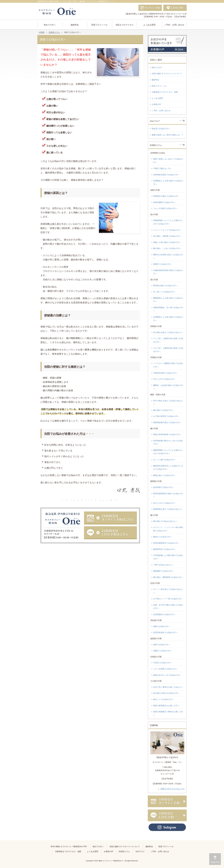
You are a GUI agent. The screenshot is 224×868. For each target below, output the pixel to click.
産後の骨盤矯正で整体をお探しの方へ (168, 713)
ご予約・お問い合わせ (161, 111)
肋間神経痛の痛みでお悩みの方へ (167, 422)
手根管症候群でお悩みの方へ (165, 373)
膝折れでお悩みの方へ (163, 537)
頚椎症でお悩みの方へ (163, 264)
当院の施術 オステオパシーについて (167, 74)
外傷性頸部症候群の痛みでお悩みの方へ (168, 272)
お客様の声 (156, 104)
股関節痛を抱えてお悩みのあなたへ (168, 509)
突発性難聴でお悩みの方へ (164, 202)
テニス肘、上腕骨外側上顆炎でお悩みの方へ (168, 340)
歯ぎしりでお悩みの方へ (163, 699)
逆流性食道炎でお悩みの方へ (165, 632)
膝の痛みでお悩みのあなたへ (165, 521)
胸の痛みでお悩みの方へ (163, 410)
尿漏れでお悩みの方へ (163, 651)
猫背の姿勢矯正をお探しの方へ (166, 706)
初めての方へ (157, 68)
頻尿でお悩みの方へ (162, 645)
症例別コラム (124, 852)
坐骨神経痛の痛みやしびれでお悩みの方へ (168, 442)
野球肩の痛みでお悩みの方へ (165, 286)
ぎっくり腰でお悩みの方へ (164, 460)
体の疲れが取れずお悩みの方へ (166, 693)
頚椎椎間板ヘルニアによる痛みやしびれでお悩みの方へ (168, 222)
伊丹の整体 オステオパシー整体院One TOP (69, 847)
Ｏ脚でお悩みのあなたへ (163, 565)
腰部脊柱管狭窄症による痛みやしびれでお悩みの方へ (168, 468)
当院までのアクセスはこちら (173, 789)
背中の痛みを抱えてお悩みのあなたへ (168, 402)
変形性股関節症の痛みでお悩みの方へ (168, 495)
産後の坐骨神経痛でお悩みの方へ (167, 434)
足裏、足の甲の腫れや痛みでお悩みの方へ (168, 607)
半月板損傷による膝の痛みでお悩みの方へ (168, 557)
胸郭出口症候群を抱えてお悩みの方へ (168, 256)
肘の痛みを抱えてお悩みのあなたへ (168, 332)
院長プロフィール (159, 86)
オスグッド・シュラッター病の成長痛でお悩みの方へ (168, 529)
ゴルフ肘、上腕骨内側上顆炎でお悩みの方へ (168, 350)
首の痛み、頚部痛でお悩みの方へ (167, 236)
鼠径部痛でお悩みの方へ (163, 487)
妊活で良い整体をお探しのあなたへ (168, 687)
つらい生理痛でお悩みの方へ (165, 669)
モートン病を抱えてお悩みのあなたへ (168, 591)
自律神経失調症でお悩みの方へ (166, 175)
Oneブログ (140, 852)
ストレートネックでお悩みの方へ (167, 230)
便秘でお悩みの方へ (162, 626)
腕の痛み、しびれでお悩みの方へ (167, 248)
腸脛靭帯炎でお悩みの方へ (164, 549)
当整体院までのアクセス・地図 (165, 92)
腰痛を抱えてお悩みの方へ (164, 475)
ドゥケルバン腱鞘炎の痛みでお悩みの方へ (168, 365)
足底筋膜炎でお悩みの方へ (164, 614)
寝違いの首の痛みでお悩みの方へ (167, 242)
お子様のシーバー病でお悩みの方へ (168, 599)
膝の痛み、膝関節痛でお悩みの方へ (168, 577)
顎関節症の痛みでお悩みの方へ (166, 196)
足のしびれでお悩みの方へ (164, 503)
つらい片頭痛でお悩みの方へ (165, 208)
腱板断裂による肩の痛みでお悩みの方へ (168, 300)
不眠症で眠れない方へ (163, 168)
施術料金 (155, 80)
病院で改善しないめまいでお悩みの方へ (168, 161)
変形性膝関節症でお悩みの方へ (166, 543)
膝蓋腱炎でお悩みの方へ (163, 571)
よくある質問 (157, 98)
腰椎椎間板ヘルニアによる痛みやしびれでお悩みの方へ (168, 452)
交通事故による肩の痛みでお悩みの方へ (168, 182)
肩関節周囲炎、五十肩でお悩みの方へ (168, 309)
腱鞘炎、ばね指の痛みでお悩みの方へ (168, 387)
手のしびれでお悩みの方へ (164, 379)
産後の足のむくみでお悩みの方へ (167, 675)
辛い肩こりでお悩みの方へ (164, 292)
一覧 (183, 121)
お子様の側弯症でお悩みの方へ (166, 416)
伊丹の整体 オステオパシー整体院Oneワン (109, 861)
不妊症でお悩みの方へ (163, 663)
